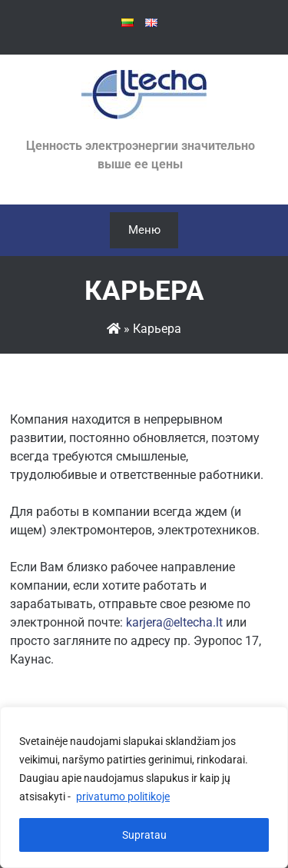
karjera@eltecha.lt (174, 622)
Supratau (144, 835)
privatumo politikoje (123, 796)
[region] (144, 787)
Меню (144, 230)
